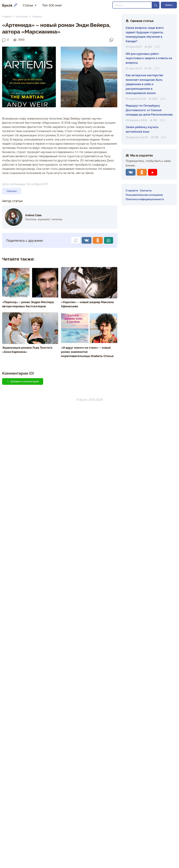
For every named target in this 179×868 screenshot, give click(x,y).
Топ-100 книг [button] (52, 5)
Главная (7, 16)
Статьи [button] (28, 5)
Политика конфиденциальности (145, 199)
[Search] (132, 5)
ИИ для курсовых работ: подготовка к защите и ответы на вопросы (149, 58)
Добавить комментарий (23, 613)
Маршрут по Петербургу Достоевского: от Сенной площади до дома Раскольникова (149, 110)
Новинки (37, 16)
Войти (169, 5)
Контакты (146, 190)
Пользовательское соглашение (144, 195)
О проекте (132, 190)
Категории (22, 16)
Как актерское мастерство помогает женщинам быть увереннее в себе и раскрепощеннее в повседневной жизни (144, 84)
